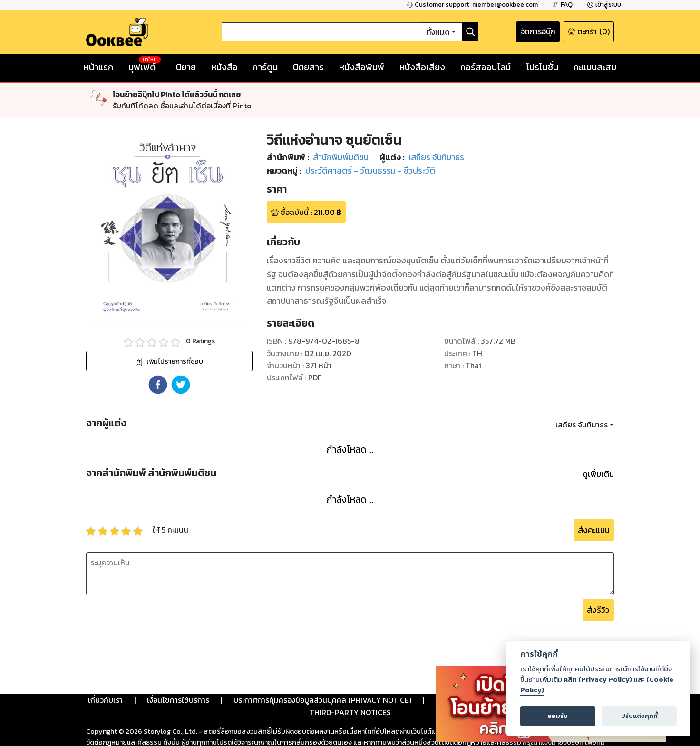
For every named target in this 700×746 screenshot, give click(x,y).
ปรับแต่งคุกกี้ (639, 716)
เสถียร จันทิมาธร (582, 425)
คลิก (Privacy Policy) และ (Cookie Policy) (597, 685)
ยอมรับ (558, 716)
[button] (158, 385)
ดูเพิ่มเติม (598, 474)
